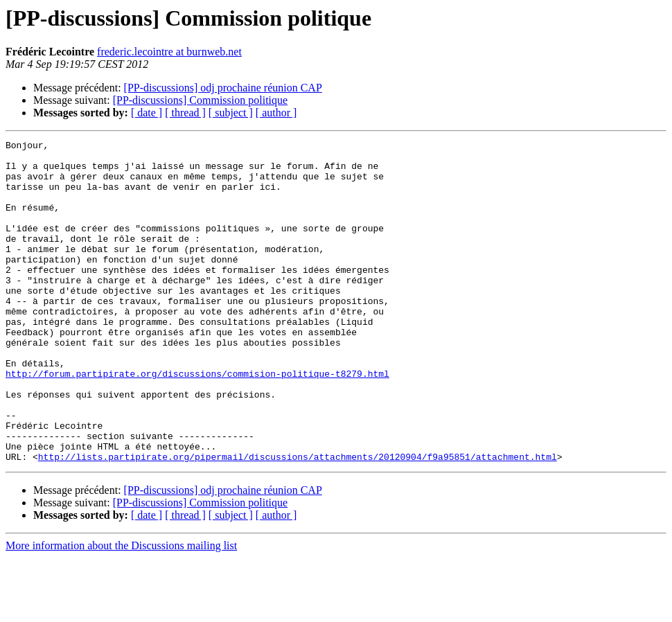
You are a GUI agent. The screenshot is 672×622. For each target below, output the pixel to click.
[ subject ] (231, 113)
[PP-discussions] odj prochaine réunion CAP (223, 88)
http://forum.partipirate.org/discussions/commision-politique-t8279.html (197, 421)
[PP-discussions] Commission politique (200, 100)
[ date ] (147, 113)
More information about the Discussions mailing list (121, 610)
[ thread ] (185, 113)
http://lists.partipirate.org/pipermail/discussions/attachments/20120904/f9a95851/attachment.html (298, 521)
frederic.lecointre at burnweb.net (169, 52)
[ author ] (276, 113)
